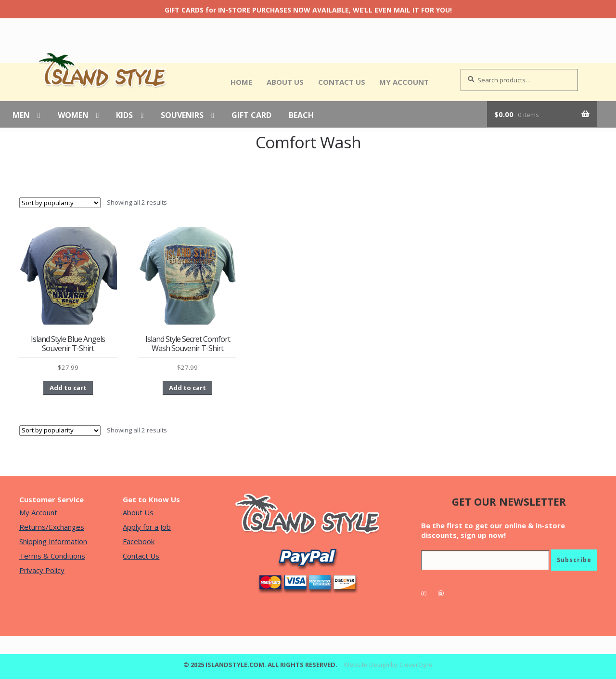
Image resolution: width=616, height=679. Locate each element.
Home (241, 82)
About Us (285, 82)
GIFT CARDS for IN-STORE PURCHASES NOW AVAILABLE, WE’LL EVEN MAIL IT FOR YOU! (308, 10)
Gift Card (251, 116)
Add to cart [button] (68, 388)
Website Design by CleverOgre (388, 665)
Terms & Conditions (52, 556)
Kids (124, 116)
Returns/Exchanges (52, 527)
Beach (301, 116)
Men (21, 116)
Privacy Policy (42, 570)
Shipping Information (53, 541)
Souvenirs (182, 116)
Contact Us (342, 82)
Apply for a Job (147, 527)
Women (73, 116)
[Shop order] (60, 203)
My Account (404, 82)
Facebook (139, 541)
